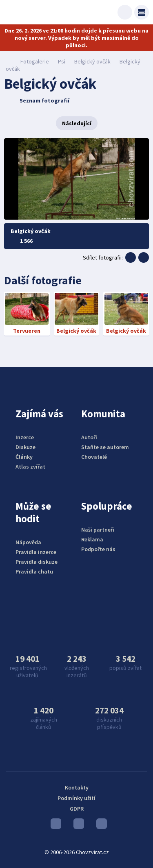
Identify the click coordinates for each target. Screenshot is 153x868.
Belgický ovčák (92, 61)
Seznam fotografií (38, 100)
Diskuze (25, 447)
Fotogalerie (35, 61)
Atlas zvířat (30, 467)
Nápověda (28, 542)
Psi (62, 61)
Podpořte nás (98, 549)
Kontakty (77, 787)
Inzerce (25, 437)
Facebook (102, 826)
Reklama (92, 539)
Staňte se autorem (105, 447)
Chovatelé (94, 457)
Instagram (79, 826)
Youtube (56, 826)
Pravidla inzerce (36, 552)
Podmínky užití (76, 798)
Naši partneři (98, 530)
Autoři (89, 437)
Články (24, 457)
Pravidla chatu (34, 571)
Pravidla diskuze (37, 562)
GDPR (77, 809)
